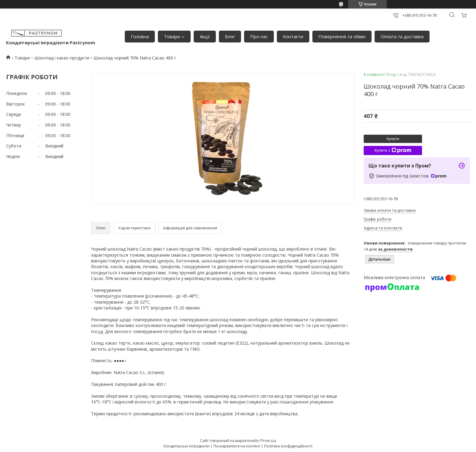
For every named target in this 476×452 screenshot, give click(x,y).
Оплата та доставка (402, 36)
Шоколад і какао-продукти (62, 58)
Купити (393, 139)
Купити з (393, 150)
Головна (140, 36)
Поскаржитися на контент (237, 446)
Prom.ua (268, 440)
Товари (172, 36)
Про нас (259, 36)
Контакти (293, 36)
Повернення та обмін (342, 36)
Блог (230, 36)
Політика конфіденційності (288, 446)
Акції (205, 36)
